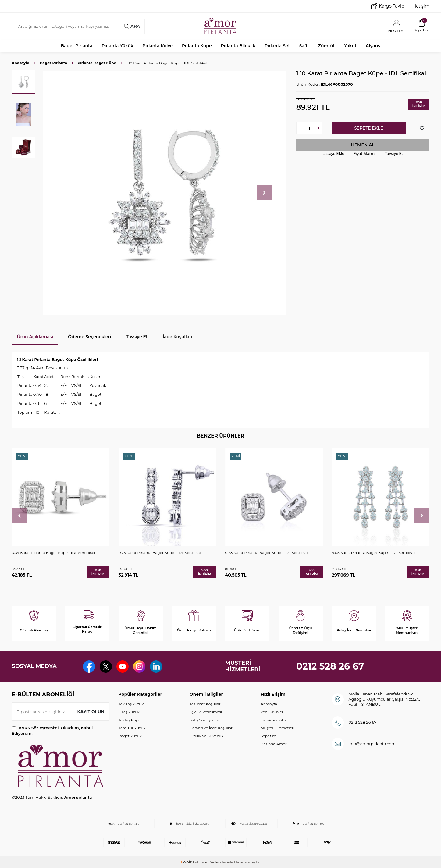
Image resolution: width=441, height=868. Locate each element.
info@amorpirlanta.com (372, 744)
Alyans (373, 46)
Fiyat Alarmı (365, 154)
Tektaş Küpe (130, 720)
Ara (132, 26)
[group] (165, 193)
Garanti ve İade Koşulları (212, 728)
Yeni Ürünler (272, 712)
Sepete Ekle (369, 128)
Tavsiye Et (394, 154)
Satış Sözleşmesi (204, 720)
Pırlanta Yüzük (117, 46)
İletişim (421, 6)
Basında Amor (274, 744)
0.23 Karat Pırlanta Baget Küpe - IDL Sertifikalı (160, 553)
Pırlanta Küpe (197, 46)
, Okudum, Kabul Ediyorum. (52, 730)
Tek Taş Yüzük (131, 704)
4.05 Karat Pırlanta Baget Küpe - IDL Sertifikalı (374, 553)
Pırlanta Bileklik (238, 46)
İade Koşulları (178, 337)
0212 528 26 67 (330, 666)
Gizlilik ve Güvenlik (206, 736)
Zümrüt (327, 46)
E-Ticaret (201, 862)
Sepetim (268, 736)
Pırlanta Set (277, 46)
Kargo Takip (388, 6)
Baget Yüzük (130, 736)
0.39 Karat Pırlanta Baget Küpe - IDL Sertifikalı (54, 553)
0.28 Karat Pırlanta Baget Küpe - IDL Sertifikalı (267, 553)
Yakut (350, 46)
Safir (304, 46)
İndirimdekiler (274, 720)
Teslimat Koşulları (206, 704)
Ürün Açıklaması (35, 337)
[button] (264, 193)
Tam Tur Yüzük (132, 728)
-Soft (187, 862)
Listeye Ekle (333, 154)
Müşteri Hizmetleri (277, 728)
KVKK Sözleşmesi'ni (39, 728)
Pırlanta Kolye (158, 46)
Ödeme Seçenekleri (90, 337)
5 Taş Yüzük (129, 712)
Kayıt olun (91, 712)
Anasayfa (21, 63)
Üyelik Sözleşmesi (206, 712)
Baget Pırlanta (77, 46)
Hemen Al (363, 145)
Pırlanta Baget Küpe (97, 63)
